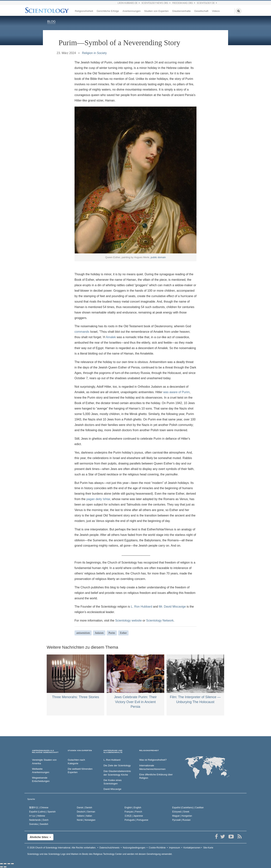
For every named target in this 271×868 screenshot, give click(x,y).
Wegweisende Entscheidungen (41, 780)
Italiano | (84, 816)
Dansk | (84, 808)
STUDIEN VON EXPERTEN (80, 751)
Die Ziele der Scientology (117, 765)
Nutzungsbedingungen (134, 848)
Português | (136, 820)
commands (82, 332)
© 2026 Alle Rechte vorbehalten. (62, 848)
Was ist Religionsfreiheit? (153, 760)
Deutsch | (86, 812)
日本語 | (134, 816)
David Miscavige (112, 789)
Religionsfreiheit (84, 11)
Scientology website (128, 620)
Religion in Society (94, 53)
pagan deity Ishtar (98, 499)
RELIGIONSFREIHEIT (149, 751)
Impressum (175, 848)
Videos (216, 11)
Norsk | (86, 820)
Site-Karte (208, 848)
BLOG (51, 22)
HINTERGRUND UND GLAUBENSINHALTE (113, 752)
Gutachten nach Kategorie (76, 762)
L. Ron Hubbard (142, 607)
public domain (158, 257)
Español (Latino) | (42, 812)
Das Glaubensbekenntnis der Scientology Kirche (117, 773)
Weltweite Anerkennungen (41, 771)
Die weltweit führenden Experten (80, 771)
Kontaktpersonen (192, 848)
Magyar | (182, 816)
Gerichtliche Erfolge (108, 11)
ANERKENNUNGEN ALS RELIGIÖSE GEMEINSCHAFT (45, 752)
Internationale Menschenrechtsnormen (152, 767)
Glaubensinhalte (181, 11)
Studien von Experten (156, 11)
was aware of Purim (176, 392)
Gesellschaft (201, 11)
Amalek (111, 337)
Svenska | (39, 824)
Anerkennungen (132, 11)
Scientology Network (160, 620)
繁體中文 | (39, 808)
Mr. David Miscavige (172, 607)
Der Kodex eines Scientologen (113, 782)
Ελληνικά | (181, 812)
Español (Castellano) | (188, 808)
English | (133, 808)
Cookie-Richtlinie (157, 848)
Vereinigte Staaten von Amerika (44, 762)
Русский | (181, 820)
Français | (133, 812)
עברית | (37, 816)
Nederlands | (39, 820)
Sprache (31, 799)
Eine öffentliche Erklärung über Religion (156, 776)
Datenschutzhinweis (109, 848)
